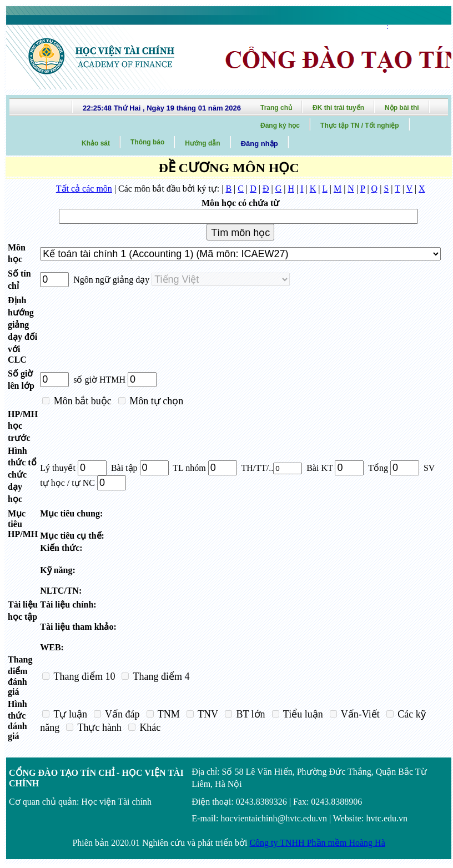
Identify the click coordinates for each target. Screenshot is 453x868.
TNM (168, 714)
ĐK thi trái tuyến (338, 108)
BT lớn (250, 714)
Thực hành (98, 727)
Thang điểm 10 (83, 676)
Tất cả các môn (84, 189)
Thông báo (147, 142)
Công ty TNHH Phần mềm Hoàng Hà (317, 843)
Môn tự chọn (155, 401)
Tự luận (69, 714)
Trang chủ (276, 108)
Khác (149, 727)
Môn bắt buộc (81, 401)
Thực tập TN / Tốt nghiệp (360, 126)
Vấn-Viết (359, 714)
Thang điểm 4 (160, 676)
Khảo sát (96, 143)
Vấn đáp (121, 714)
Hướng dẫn (202, 143)
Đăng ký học (280, 126)
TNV (207, 714)
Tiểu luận (302, 714)
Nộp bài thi (402, 108)
